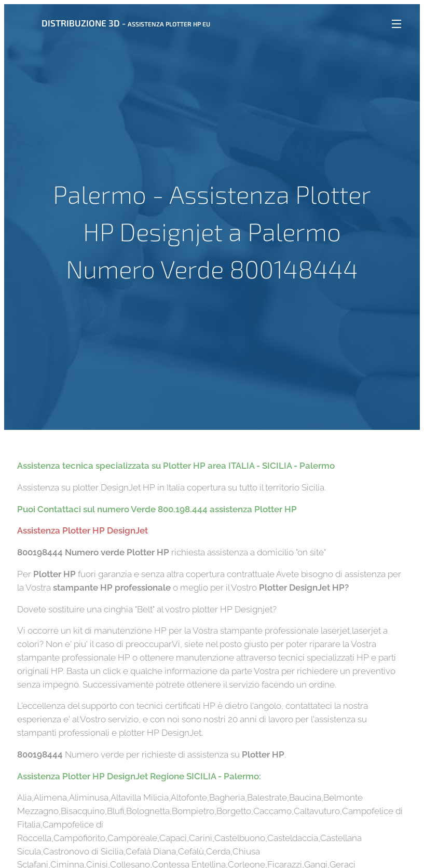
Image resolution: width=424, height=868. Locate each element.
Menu (396, 24)
